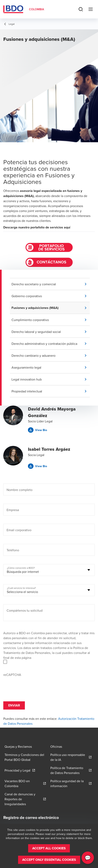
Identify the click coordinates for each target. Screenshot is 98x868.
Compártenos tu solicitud (25, 610)
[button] (51, 284)
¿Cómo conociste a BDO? (21, 568)
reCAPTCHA (12, 675)
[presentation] (35, 685)
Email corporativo (19, 530)
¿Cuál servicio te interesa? (21, 588)
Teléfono (13, 550)
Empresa (13, 510)
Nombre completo (20, 490)
